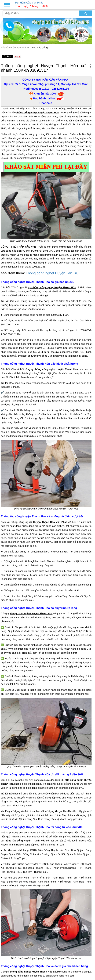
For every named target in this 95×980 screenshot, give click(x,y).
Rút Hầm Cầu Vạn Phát (14, 48)
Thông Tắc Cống (39, 48)
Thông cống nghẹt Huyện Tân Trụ (52, 273)
